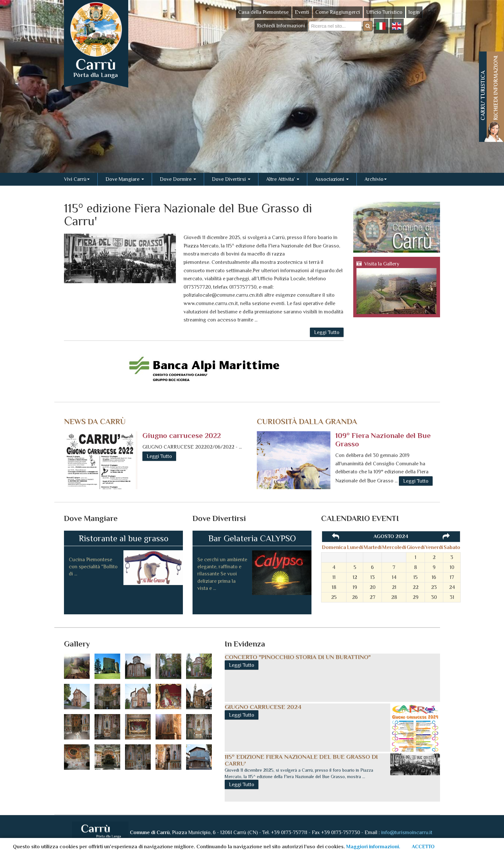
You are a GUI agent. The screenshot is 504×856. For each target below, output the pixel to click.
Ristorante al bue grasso (124, 538)
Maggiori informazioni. (373, 847)
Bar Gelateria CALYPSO (252, 538)
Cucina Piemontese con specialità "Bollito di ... (93, 567)
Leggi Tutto (327, 332)
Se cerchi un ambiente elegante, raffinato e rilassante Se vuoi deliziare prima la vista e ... (222, 574)
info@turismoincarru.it (407, 832)
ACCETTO (423, 847)
